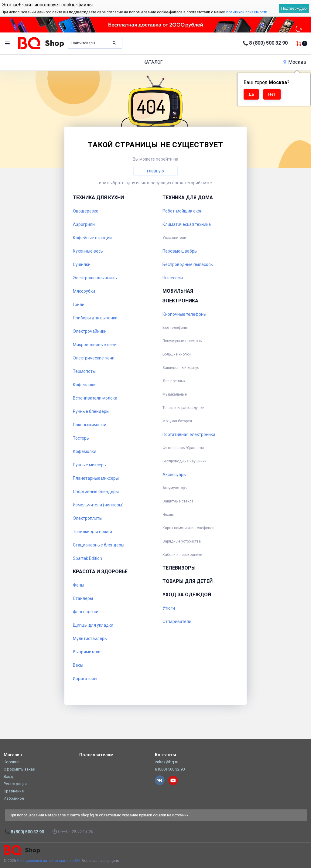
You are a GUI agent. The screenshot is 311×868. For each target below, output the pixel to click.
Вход (8, 776)
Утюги (169, 608)
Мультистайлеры (90, 638)
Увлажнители (174, 238)
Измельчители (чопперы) (98, 505)
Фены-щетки (86, 612)
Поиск (114, 43)
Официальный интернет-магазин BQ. (49, 861)
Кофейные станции (92, 238)
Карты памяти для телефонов (188, 528)
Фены (79, 585)
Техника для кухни (98, 197)
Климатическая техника (187, 224)
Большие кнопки (177, 354)
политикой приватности (247, 12)
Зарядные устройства (182, 541)
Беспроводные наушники (185, 461)
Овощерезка (86, 211)
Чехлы (168, 515)
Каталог (153, 62)
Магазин (13, 755)
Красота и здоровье (100, 572)
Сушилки (82, 264)
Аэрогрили (84, 224)
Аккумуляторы (175, 488)
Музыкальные (175, 394)
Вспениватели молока (95, 398)
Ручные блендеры (91, 411)
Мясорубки (84, 291)
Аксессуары (174, 475)
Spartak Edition (87, 558)
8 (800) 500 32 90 (268, 43)
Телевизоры (179, 568)
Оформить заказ (19, 769)
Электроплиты (88, 518)
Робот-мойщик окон (183, 211)
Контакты (166, 755)
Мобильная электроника (180, 296)
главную (155, 171)
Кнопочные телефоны (185, 314)
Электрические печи (94, 358)
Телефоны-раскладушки (183, 408)
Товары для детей (188, 581)
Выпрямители (87, 652)
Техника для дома (188, 197)
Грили (79, 305)
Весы (78, 665)
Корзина (12, 762)
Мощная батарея (177, 421)
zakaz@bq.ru (167, 762)
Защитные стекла (178, 501)
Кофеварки (84, 385)
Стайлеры (83, 598)
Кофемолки (85, 451)
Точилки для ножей (92, 532)
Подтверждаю (294, 8)
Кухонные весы (88, 251)
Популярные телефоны (183, 341)
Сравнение (14, 791)
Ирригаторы (85, 679)
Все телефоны (175, 328)
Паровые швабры (180, 251)
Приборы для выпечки (95, 318)
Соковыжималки (90, 425)
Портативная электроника (189, 434)
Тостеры (81, 438)
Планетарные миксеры (96, 478)
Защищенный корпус (181, 368)
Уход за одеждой (187, 595)
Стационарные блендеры (99, 545)
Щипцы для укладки (93, 625)
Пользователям (96, 755)
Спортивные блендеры (96, 492)
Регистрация (15, 784)
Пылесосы (173, 278)
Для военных (174, 381)
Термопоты (84, 371)
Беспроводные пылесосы (188, 264)
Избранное (14, 798)
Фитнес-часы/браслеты (183, 448)
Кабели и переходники (182, 555)
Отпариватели (177, 621)
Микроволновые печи (95, 345)
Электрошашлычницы (95, 278)
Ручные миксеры (90, 465)
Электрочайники (90, 331)
